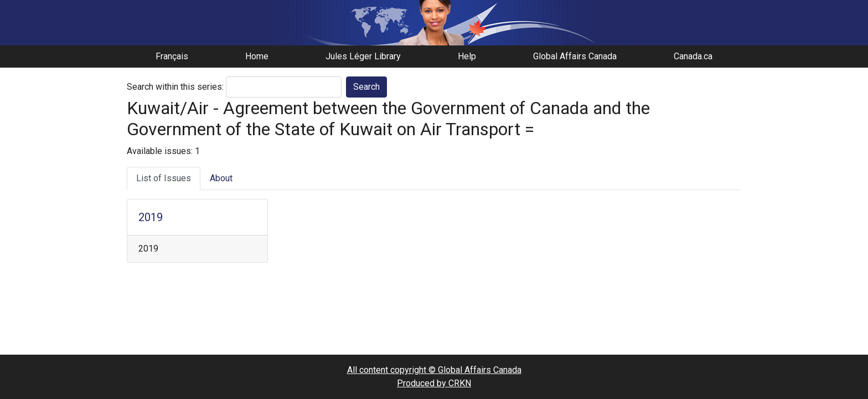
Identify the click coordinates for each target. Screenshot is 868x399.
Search (366, 87)
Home (257, 56)
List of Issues (164, 178)
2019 (151, 217)
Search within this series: (175, 87)
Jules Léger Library (363, 56)
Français (172, 56)
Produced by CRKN (434, 383)
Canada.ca (693, 56)
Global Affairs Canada (575, 56)
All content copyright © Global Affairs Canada (434, 370)
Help (467, 56)
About (221, 178)
